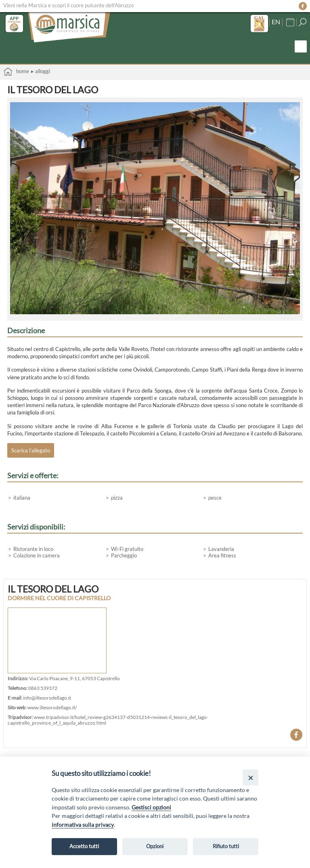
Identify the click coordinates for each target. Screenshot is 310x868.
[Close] (250, 777)
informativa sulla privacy (83, 825)
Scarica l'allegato (31, 450)
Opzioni (155, 846)
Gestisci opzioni (151, 807)
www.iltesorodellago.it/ (52, 707)
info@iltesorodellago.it (47, 698)
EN (276, 22)
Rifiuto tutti (226, 846)
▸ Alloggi (41, 71)
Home (16, 72)
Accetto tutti (84, 846)
